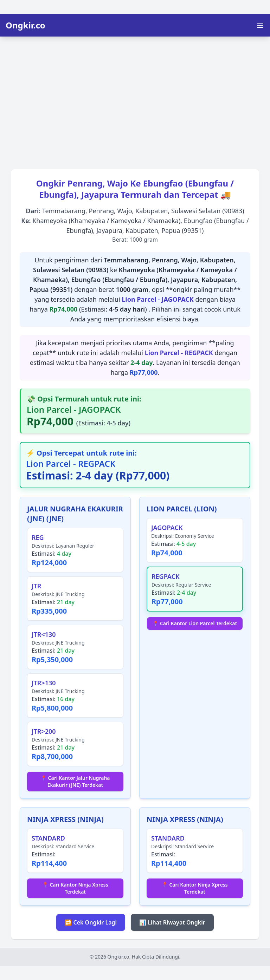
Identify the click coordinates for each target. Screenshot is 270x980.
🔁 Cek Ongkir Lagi (91, 922)
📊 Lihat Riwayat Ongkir (172, 922)
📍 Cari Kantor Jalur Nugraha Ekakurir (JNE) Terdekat (75, 781)
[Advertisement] (135, 100)
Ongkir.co (25, 25)
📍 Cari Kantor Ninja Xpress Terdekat (75, 888)
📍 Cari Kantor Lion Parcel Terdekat (195, 623)
